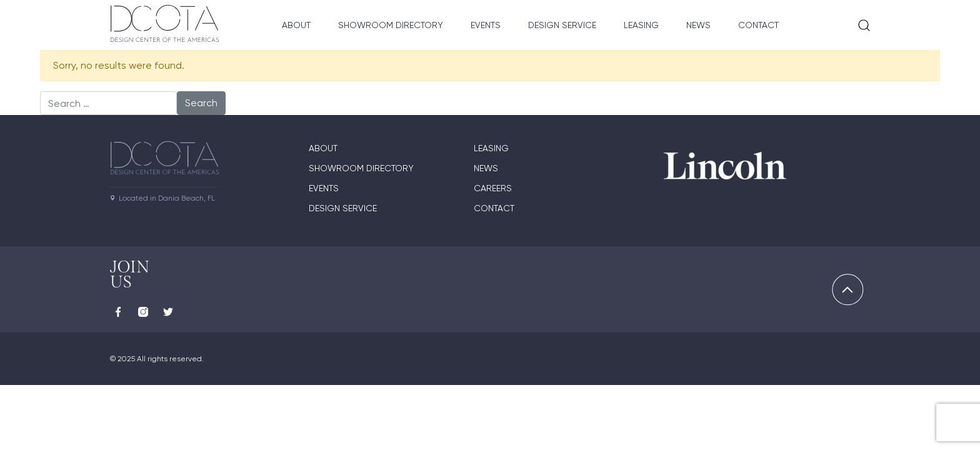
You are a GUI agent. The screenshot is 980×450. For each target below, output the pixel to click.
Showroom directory (361, 168)
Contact (758, 25)
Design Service (562, 25)
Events (486, 25)
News (698, 25)
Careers (493, 188)
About (296, 25)
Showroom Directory (391, 25)
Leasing (641, 25)
